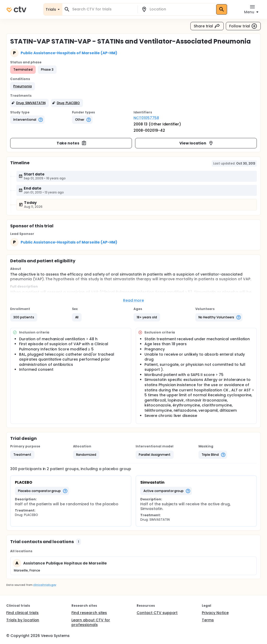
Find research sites (89, 613)
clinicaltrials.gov (45, 585)
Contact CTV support (157, 613)
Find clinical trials (22, 613)
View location (196, 143)
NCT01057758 (146, 118)
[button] (23, 86)
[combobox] (103, 9)
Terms (208, 620)
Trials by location (23, 620)
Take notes (72, 143)
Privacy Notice (215, 613)
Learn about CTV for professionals (91, 622)
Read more (134, 300)
